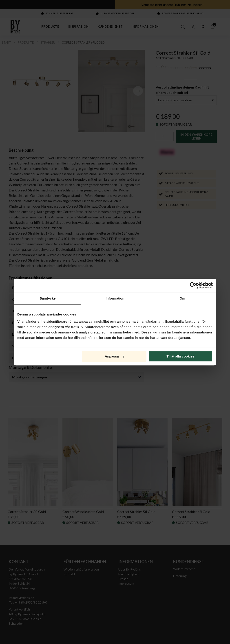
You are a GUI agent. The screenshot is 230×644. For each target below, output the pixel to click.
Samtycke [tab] (48, 298)
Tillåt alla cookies (180, 356)
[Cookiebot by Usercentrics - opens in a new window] (193, 285)
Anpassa (114, 356)
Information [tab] (115, 298)
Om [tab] (182, 298)
